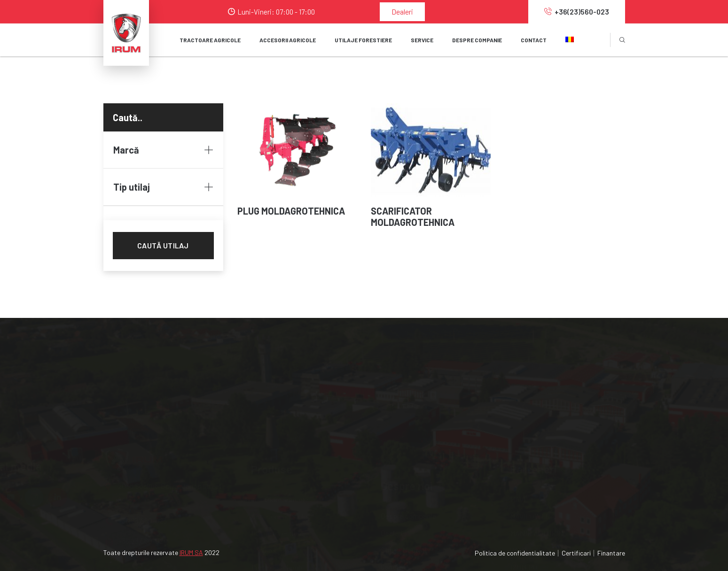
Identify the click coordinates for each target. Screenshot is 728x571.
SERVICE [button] (422, 40)
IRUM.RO (524, 456)
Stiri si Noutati (404, 422)
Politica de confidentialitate (515, 553)
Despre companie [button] (477, 40)
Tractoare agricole (210, 40)
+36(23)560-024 (136, 444)
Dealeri (402, 12)
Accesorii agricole (279, 405)
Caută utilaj (163, 245)
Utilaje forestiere (277, 422)
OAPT (519, 439)
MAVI (518, 388)
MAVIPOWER (530, 405)
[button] (570, 40)
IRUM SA (191, 552)
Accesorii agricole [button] (288, 40)
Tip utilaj (163, 187)
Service (263, 439)
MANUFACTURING (539, 422)
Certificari (576, 553)
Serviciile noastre (408, 473)
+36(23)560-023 (577, 12)
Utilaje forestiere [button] (363, 40)
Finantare (611, 553)
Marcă (163, 150)
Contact (534, 40)
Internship (397, 456)
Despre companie (408, 388)
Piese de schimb (277, 456)
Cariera (392, 439)
